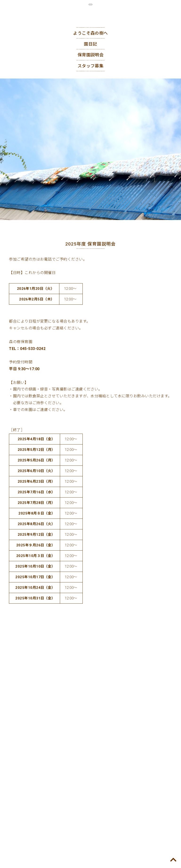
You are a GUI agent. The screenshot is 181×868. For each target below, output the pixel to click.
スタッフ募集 (91, 66)
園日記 (90, 44)
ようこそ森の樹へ (90, 33)
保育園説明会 (91, 55)
